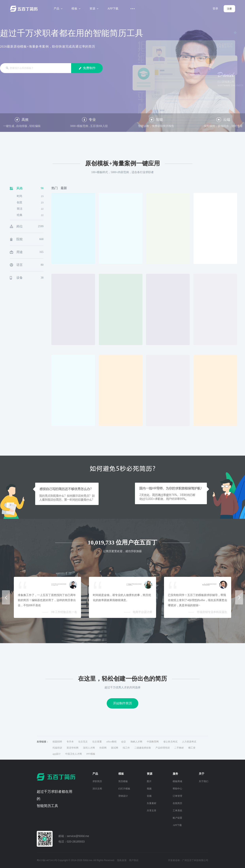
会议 (123, 742)
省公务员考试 (170, 742)
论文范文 (83, 742)
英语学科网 (73, 748)
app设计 (57, 754)
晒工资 (192, 748)
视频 (149, 789)
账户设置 (177, 818)
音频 (149, 796)
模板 (75, 9)
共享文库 (152, 811)
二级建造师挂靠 (143, 748)
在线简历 (177, 803)
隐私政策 (122, 860)
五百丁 (25, 9)
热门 (55, 188)
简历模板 (123, 781)
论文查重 (97, 742)
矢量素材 (152, 803)
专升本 (70, 742)
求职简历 (97, 781)
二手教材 (179, 748)
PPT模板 (91, 754)
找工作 (126, 748)
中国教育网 (153, 742)
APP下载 (113, 9)
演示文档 (97, 789)
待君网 (103, 748)
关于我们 (204, 781)
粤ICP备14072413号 (47, 860)
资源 (93, 9)
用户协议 (134, 860)
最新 (64, 188)
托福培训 (57, 748)
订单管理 (177, 796)
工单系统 (177, 811)
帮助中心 (177, 789)
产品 (58, 9)
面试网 (115, 748)
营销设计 (123, 796)
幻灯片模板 (124, 789)
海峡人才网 (136, 742)
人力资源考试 (189, 742)
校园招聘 (57, 742)
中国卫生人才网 (73, 754)
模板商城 (177, 781)
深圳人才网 (89, 748)
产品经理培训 (163, 748)
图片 (149, 781)
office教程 (111, 742)
